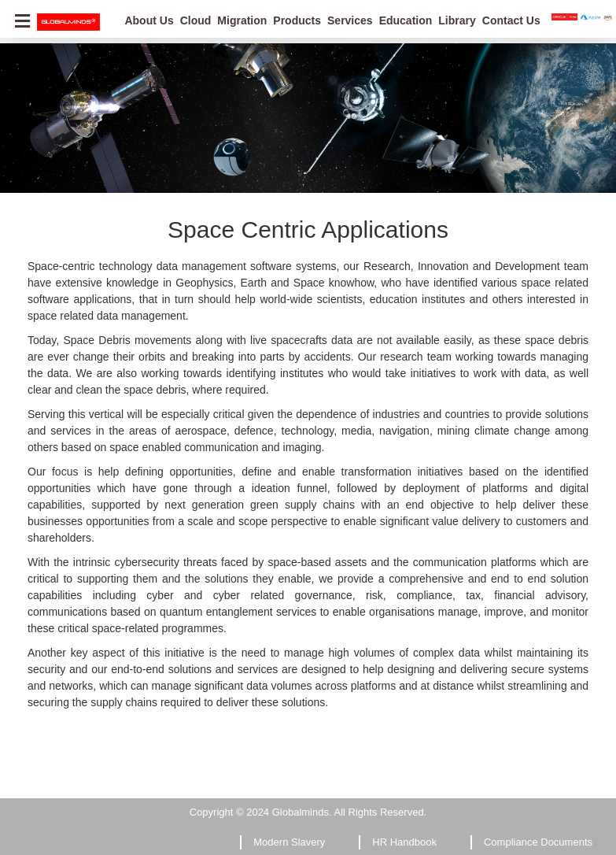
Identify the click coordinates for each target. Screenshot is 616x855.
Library (457, 20)
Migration (242, 20)
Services (350, 20)
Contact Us (511, 20)
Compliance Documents (538, 842)
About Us (149, 20)
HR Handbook (404, 842)
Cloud (196, 20)
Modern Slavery (289, 842)
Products (297, 20)
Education (406, 20)
